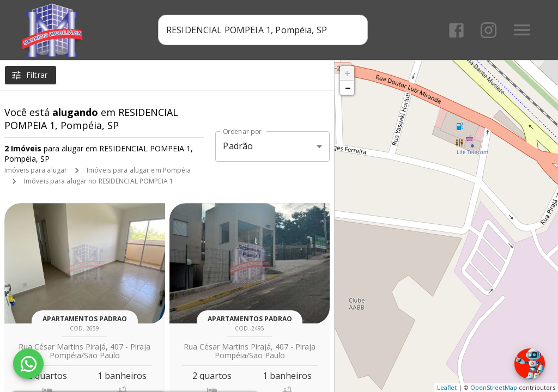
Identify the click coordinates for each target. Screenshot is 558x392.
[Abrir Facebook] (456, 30)
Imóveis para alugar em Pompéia (139, 170)
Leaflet (447, 387)
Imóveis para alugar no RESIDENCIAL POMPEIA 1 (99, 181)
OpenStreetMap (494, 387)
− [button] (348, 88)
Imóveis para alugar (36, 170)
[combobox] (263, 30)
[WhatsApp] (28, 364)
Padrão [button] (238, 146)
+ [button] (347, 73)
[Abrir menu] (522, 30)
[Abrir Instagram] (489, 30)
